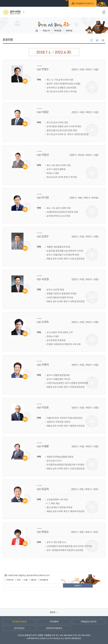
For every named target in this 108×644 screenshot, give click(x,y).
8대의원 (69, 31)
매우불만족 (43, 580)
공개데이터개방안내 (54, 628)
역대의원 (58, 31)
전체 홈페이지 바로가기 (83, 4)
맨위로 (54, 612)
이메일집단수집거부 (89, 621)
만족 (18, 580)
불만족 (33, 580)
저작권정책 (54, 621)
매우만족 (9, 580)
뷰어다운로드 (19, 628)
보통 (25, 580)
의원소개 (46, 31)
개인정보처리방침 (19, 621)
